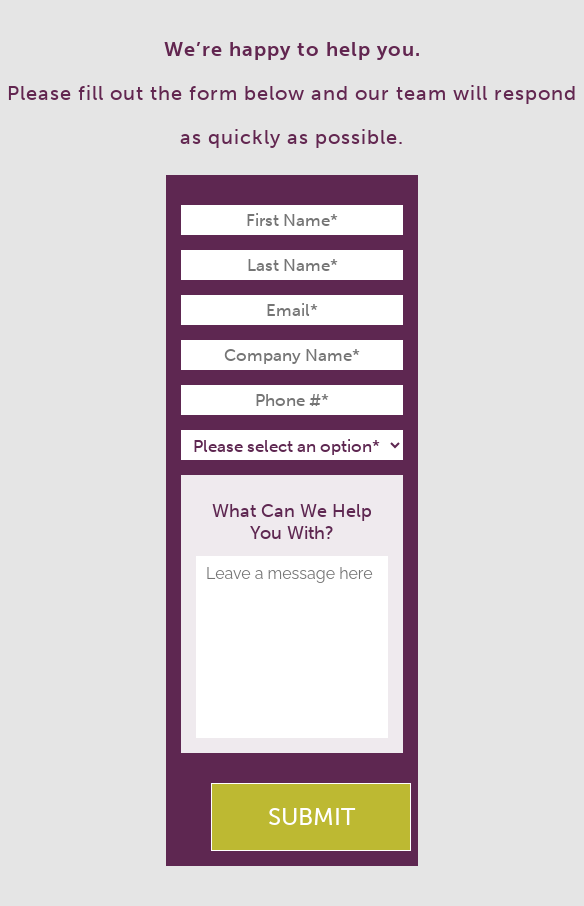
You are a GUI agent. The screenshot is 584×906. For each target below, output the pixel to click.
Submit (311, 816)
